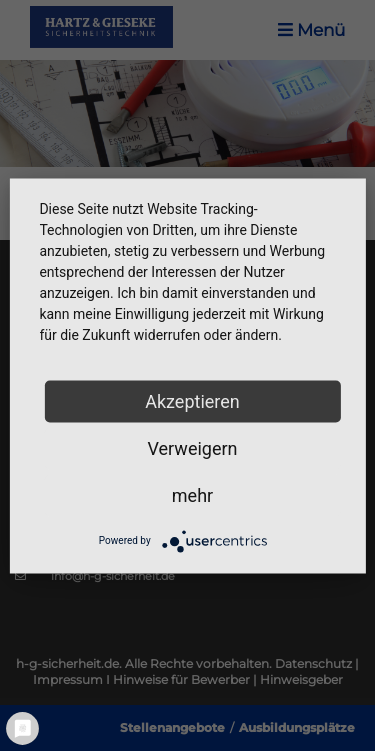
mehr (192, 494)
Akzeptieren (192, 400)
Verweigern (192, 447)
